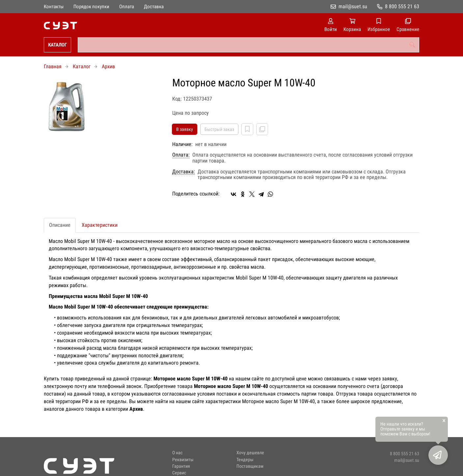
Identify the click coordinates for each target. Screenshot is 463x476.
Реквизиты (183, 460)
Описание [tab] (60, 225)
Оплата (127, 7)
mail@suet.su (353, 6)
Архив (108, 66)
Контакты (54, 7)
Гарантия (181, 466)
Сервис (179, 473)
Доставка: (184, 172)
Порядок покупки (91, 7)
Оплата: (181, 155)
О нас (177, 453)
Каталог (57, 45)
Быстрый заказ (219, 129)
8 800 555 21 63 (402, 6)
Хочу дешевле (250, 453)
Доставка (154, 7)
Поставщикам (250, 466)
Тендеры (245, 460)
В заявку (185, 129)
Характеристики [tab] (100, 225)
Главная (53, 66)
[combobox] (248, 45)
